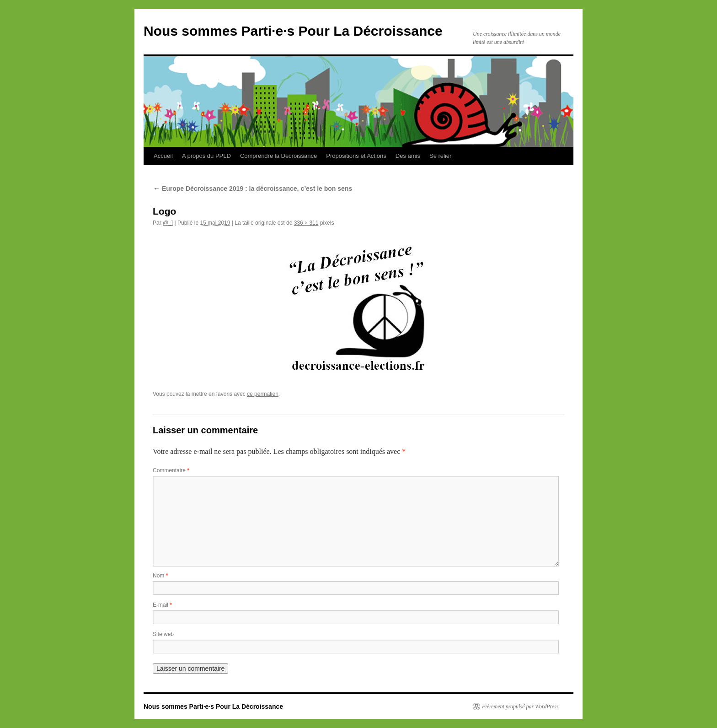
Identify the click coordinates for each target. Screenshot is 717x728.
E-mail (162, 605)
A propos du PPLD (206, 156)
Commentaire (171, 470)
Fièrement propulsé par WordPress (520, 706)
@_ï (168, 223)
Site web (163, 634)
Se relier (440, 156)
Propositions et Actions (356, 156)
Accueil (163, 156)
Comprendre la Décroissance (278, 156)
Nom (160, 576)
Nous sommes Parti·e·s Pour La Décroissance (293, 31)
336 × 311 (306, 223)
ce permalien (263, 394)
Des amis (408, 156)
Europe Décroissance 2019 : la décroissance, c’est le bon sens (252, 189)
